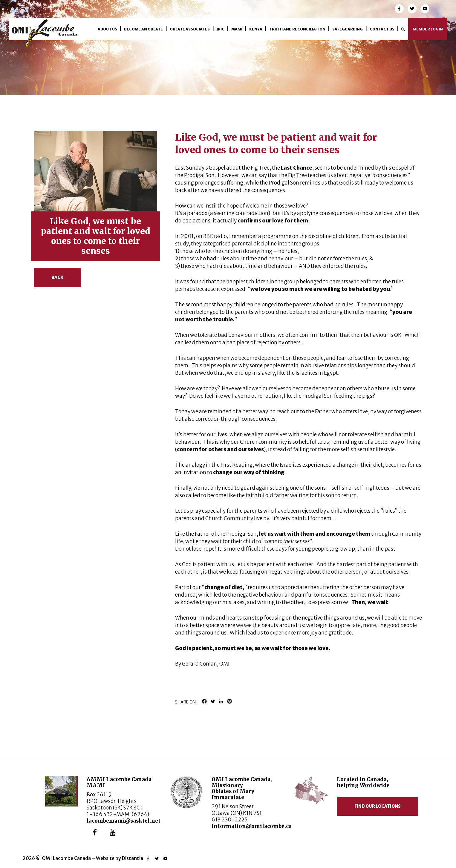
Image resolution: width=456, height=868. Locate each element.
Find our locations (378, 806)
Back (57, 277)
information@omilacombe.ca (252, 826)
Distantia (133, 858)
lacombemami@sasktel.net (124, 821)
